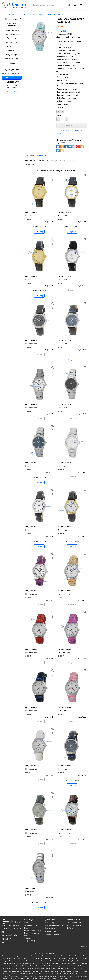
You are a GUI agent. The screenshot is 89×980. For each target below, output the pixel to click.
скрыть (61, 44)
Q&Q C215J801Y (65, 591)
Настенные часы (12, 30)
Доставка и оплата (31, 925)
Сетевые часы (12, 42)
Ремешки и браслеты (15, 25)
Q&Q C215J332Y (65, 766)
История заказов (74, 925)
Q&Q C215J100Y (32, 212)
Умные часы (12, 46)
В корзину (39, 232)
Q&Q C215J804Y (65, 649)
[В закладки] (58, 111)
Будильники (12, 38)
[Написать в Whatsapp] (7, 939)
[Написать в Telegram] (11, 939)
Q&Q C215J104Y (65, 527)
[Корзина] (80, 5)
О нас (26, 923)
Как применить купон (54, 925)
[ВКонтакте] (3, 943)
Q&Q (64, 31)
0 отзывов (69, 131)
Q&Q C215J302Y (32, 340)
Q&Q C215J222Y (32, 888)
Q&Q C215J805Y (54, 14)
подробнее (12, 91)
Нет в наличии (72, 125)
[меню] (85, 5)
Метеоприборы (12, 51)
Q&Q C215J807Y (32, 591)
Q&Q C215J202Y (65, 405)
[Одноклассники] (17, 78)
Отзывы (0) (42, 155)
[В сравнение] (62, 111)
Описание (30, 155)
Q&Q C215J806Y (32, 708)
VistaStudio (83, 946)
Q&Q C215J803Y (32, 649)
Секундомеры (12, 55)
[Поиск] (49, 5)
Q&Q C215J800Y (32, 766)
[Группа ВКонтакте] (7, 78)
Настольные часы (12, 34)
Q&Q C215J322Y (32, 830)
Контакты (27, 938)
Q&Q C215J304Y (32, 527)
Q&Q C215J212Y (32, 463)
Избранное (72, 928)
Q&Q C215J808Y (65, 708)
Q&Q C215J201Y (65, 463)
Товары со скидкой (53, 934)
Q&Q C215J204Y (32, 405)
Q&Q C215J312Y (65, 340)
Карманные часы (12, 59)
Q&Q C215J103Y (32, 276)
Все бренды (50, 923)
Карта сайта (50, 928)
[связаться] (75, 5)
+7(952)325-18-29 (11, 928)
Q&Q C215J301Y (65, 276)
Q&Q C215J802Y (65, 830)
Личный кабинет (74, 923)
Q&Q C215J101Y (65, 212)
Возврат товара (30, 941)
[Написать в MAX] (3, 939)
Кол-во (59, 115)
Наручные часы (14, 19)
